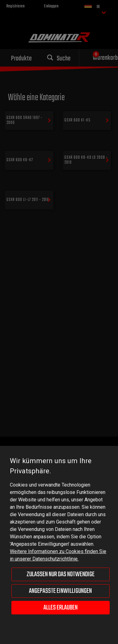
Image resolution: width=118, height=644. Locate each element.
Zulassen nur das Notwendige (61, 574)
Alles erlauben (61, 608)
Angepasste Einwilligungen (60, 591)
